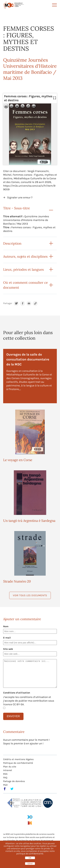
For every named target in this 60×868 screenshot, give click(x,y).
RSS (5, 774)
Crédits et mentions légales (18, 759)
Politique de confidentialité (18, 763)
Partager (8, 303)
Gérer (30, 864)
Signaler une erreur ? (20, 197)
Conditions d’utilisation (17, 693)
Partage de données (14, 781)
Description (12, 243)
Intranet (8, 770)
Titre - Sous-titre (17, 208)
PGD (5, 785)
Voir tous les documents (30, 595)
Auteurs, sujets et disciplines (25, 256)
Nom (6, 626)
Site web (8, 649)
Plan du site (10, 767)
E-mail (7, 638)
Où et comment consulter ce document (25, 285)
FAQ (5, 778)
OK (30, 858)
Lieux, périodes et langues (23, 269)
